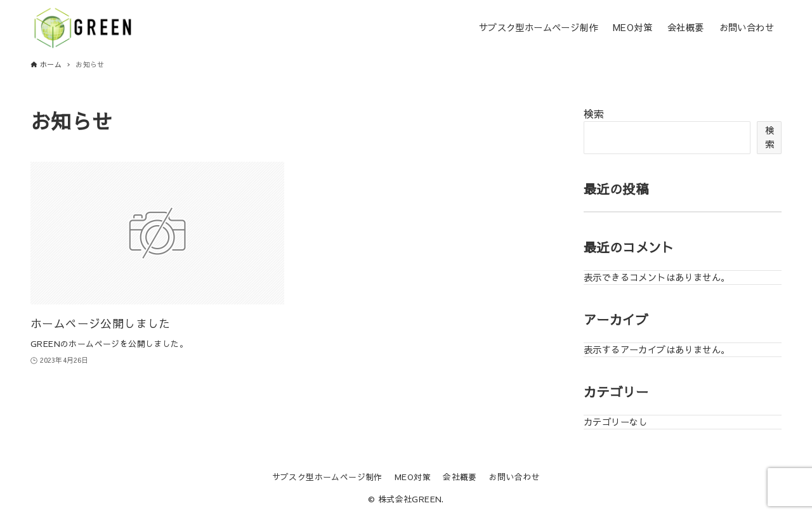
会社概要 (460, 477)
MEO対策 (413, 477)
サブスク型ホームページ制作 (327, 477)
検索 (594, 114)
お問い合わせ (514, 477)
